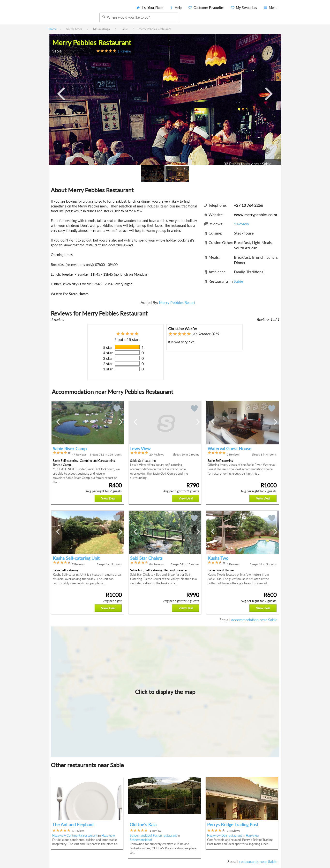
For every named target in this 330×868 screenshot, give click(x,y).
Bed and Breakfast (176, 570)
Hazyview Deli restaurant (225, 835)
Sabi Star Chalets (146, 558)
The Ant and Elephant (73, 824)
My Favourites (244, 8)
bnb (141, 570)
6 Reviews (233, 564)
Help (176, 8)
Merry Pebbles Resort (177, 302)
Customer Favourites (206, 8)
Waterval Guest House (229, 449)
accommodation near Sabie (254, 620)
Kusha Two (218, 558)
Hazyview (108, 835)
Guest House (225, 570)
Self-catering (70, 461)
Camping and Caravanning (97, 461)
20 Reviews (157, 454)
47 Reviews (79, 454)
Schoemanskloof (141, 840)
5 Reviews (233, 454)
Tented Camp (62, 465)
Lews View (140, 449)
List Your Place (150, 8)
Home (53, 29)
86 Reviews (157, 564)
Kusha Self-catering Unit (76, 558)
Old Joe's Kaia (143, 824)
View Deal (108, 498)
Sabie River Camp (70, 449)
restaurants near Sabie (258, 861)
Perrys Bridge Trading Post (233, 824)
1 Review (124, 51)
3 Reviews (233, 831)
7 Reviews (78, 564)
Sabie (238, 281)
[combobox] (139, 17)
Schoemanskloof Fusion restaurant (153, 835)
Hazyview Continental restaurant (75, 835)
